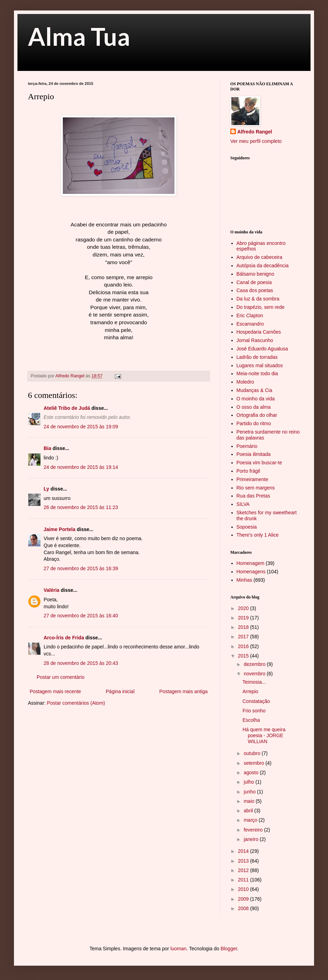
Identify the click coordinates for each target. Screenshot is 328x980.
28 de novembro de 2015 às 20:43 (81, 663)
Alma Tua (79, 36)
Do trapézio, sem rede (261, 307)
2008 (244, 908)
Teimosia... (254, 682)
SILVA (243, 504)
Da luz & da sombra (258, 299)
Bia (47, 448)
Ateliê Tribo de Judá (67, 408)
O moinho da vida (256, 399)
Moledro (245, 382)
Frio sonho (254, 711)
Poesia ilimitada (254, 454)
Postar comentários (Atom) (76, 703)
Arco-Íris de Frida (64, 638)
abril (249, 811)
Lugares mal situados (260, 365)
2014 (244, 851)
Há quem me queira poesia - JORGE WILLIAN (264, 735)
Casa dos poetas (255, 290)
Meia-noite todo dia (257, 373)
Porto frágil (248, 471)
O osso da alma (254, 407)
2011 (244, 880)
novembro (255, 674)
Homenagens (251, 572)
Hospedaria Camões (259, 332)
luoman (178, 949)
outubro (252, 753)
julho (249, 782)
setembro (254, 763)
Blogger (229, 949)
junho (250, 792)
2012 (244, 870)
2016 (244, 646)
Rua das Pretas (254, 496)
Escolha (251, 720)
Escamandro (250, 324)
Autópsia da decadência (263, 266)
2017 (244, 637)
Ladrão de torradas (257, 357)
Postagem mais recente (55, 691)
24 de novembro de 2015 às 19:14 (81, 467)
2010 (244, 889)
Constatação (256, 701)
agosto (252, 772)
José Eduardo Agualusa (262, 349)
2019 (244, 618)
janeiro (252, 839)
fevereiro (254, 830)
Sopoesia (247, 527)
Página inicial (120, 691)
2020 (244, 608)
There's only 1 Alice (258, 535)
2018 (244, 627)
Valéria (51, 590)
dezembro (255, 664)
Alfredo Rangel (255, 132)
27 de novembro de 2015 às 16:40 (81, 616)
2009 (244, 899)
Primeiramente (252, 479)
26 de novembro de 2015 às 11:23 (81, 507)
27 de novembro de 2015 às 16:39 (81, 568)
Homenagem (251, 563)
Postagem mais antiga (183, 691)
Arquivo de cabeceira (260, 257)
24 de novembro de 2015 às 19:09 (81, 427)
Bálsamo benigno (255, 274)
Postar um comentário (61, 677)
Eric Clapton (250, 315)
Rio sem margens (256, 488)
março (251, 820)
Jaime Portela (59, 529)
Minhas (244, 580)
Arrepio (250, 691)
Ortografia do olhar (257, 415)
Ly (46, 489)
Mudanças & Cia (255, 390)
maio (249, 801)
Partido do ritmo (254, 423)
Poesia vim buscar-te (259, 463)
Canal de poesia (254, 282)
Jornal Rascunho (255, 340)
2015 (244, 656)
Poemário (247, 446)
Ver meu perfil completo (256, 141)
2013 (244, 861)
